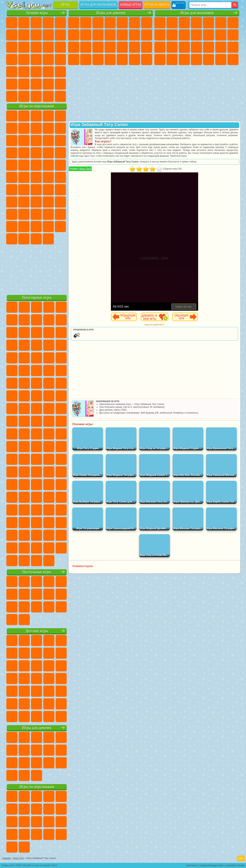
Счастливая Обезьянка (36, 177)
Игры (66, 5)
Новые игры (131, 5)
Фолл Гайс (24, 190)
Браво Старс (60, 190)
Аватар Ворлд (12, 227)
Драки (221, 35)
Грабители (221, 47)
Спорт (60, 35)
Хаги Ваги (60, 202)
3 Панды (24, 153)
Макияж (147, 47)
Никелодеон (24, 84)
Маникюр (122, 47)
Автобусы (196, 60)
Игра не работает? (154, 325)
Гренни (48, 202)
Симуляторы (36, 23)
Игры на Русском (24, 60)
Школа (48, 84)
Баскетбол (60, 84)
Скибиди (12, 239)
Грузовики (209, 35)
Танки (196, 23)
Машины (160, 35)
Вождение (12, 96)
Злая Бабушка (12, 141)
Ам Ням (60, 141)
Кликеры (60, 47)
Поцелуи (147, 35)
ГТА (160, 60)
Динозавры (48, 60)
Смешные (12, 47)
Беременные (86, 47)
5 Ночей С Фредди (12, 128)
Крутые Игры (36, 84)
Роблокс (12, 214)
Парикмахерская (135, 35)
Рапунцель (98, 47)
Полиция (184, 47)
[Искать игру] (210, 5)
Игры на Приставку (60, 96)
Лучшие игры (37, 13)
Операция (135, 47)
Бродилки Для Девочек (147, 23)
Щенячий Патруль (36, 116)
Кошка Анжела (86, 35)
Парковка (160, 23)
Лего (24, 141)
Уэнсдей (48, 227)
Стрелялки (233, 60)
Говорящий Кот (48, 116)
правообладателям (212, 865)
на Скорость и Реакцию (24, 72)
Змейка (48, 72)
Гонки (233, 35)
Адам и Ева (12, 177)
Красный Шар (36, 128)
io (24, 47)
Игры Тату (85, 169)
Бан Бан (60, 227)
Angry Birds (48, 141)
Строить (48, 96)
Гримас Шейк (24, 239)
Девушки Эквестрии (86, 23)
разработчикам (235, 865)
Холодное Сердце (98, 35)
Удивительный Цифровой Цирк (48, 239)
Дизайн (110, 60)
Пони (74, 23)
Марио (36, 165)
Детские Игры (48, 23)
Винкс (147, 60)
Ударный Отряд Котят (24, 165)
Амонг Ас (48, 190)
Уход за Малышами (98, 60)
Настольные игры (37, 572)
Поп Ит (36, 35)
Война (36, 96)
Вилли (12, 116)
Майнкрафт (233, 23)
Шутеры (209, 60)
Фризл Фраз (60, 165)
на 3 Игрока (12, 84)
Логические (48, 47)
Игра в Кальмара (12, 202)
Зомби (209, 23)
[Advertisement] (37, 269)
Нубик (24, 214)
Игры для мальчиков (98, 5)
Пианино (135, 60)
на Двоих (60, 23)
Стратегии (184, 23)
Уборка (122, 60)
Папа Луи (74, 47)
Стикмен (196, 35)
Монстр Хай (135, 23)
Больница (110, 47)
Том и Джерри (48, 177)
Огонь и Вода (98, 23)
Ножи (36, 60)
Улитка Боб (24, 128)
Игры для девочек (111, 13)
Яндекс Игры (24, 35)
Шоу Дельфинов (12, 153)
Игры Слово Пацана (36, 227)
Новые (12, 23)
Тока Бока (60, 214)
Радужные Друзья (48, 214)
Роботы (172, 47)
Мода (86, 60)
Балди (36, 202)
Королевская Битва (221, 23)
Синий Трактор (12, 190)
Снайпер (160, 47)
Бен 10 (172, 60)
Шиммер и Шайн (24, 177)
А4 (24, 202)
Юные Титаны (60, 177)
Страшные (36, 47)
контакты (192, 865)
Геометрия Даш (48, 35)
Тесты (122, 23)
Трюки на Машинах (36, 72)
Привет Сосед (36, 214)
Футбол (172, 23)
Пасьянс (12, 60)
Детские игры (37, 631)
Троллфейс (48, 128)
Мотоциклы (184, 35)
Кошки (110, 35)
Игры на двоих (157, 5)
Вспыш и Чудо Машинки (48, 153)
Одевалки (122, 35)
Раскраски (74, 35)
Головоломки (60, 72)
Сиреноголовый (36, 190)
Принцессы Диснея (74, 60)
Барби (110, 23)
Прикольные (60, 60)
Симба (24, 227)
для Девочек (24, 23)
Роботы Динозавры (196, 47)
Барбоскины (12, 165)
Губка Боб (24, 116)
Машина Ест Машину (233, 47)
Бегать (221, 60)
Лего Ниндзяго (60, 116)
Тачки (36, 153)
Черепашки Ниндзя (172, 35)
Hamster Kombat (36, 239)
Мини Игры (12, 72)
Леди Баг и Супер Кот (60, 128)
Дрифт (184, 60)
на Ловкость (12, 35)
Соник (60, 153)
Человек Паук (48, 165)
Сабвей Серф (36, 141)
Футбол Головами (24, 96)
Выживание (209, 47)
